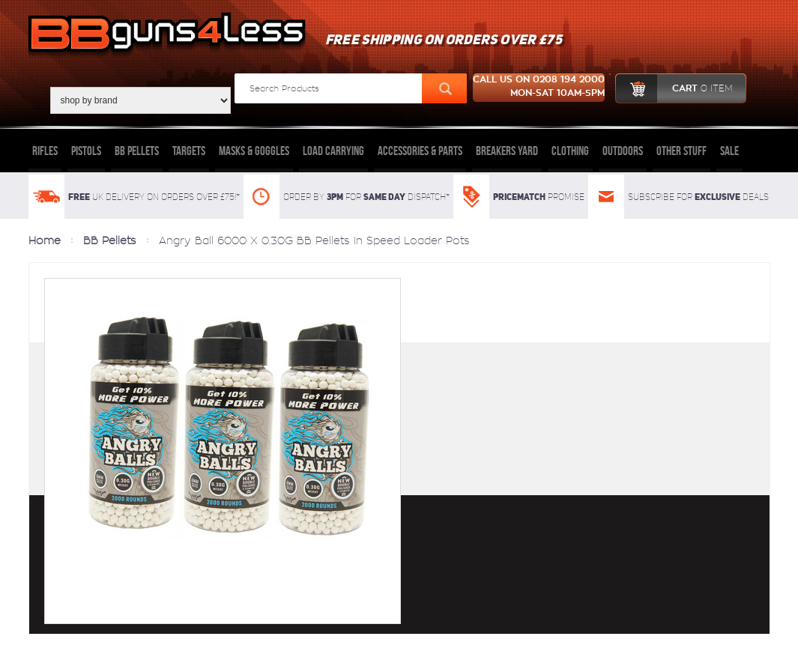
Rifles (45, 151)
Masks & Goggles (254, 151)
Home (45, 240)
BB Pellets (137, 151)
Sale (729, 151)
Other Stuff (681, 151)
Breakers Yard (507, 151)
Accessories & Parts (420, 151)
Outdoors (623, 151)
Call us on (539, 88)
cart (674, 88)
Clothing (570, 151)
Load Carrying (333, 151)
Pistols (86, 151)
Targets (189, 151)
